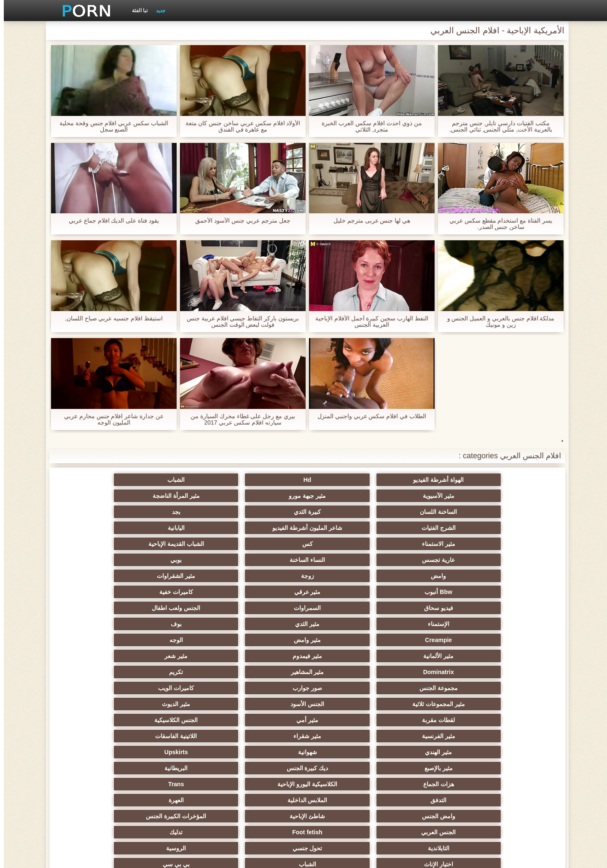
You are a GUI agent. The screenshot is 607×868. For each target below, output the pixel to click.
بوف (97, 544)
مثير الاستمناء (510, 512)
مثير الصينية (97, 720)
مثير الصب (345, 736)
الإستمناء (262, 544)
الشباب (345, 480)
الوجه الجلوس (262, 784)
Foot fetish (427, 656)
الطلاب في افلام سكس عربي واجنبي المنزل (368, 416)
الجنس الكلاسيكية (97, 592)
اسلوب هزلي (180, 704)
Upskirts (97, 608)
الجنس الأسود (427, 592)
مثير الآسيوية (262, 480)
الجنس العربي (510, 656)
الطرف (427, 688)
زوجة (427, 528)
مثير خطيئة (510, 720)
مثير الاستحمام (427, 752)
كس (427, 512)
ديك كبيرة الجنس (427, 624)
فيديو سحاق (510, 544)
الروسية (97, 656)
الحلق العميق (262, 736)
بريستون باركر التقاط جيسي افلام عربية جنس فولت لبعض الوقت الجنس (239, 322)
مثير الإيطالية (427, 736)
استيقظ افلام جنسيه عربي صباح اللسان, (110, 318)
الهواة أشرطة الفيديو (510, 480)
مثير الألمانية (262, 560)
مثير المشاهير (427, 576)
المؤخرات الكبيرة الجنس (97, 640)
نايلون (180, 784)
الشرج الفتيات (262, 496)
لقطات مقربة (262, 592)
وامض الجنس (262, 640)
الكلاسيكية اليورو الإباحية (180, 624)
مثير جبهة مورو (180, 480)
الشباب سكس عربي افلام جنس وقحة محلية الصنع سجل (110, 126)
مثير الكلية (180, 672)
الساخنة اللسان (510, 496)
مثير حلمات (345, 704)
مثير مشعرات (345, 688)
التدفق (510, 640)
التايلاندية (262, 656)
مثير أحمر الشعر (262, 672)
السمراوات (427, 544)
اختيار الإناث (510, 672)
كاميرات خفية (97, 528)
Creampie (510, 560)
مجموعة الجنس (262, 576)
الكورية (427, 720)
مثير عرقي (180, 528)
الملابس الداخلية (427, 640)
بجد (345, 496)
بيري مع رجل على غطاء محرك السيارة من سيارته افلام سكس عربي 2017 (239, 419)
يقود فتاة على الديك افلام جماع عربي (110, 221)
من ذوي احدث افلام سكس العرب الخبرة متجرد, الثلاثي (368, 126)
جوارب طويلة (510, 768)
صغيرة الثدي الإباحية (510, 688)
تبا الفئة (136, 11)
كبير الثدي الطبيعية (97, 784)
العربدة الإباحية (97, 672)
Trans (97, 624)
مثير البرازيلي (262, 752)
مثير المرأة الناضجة (97, 480)
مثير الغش (262, 688)
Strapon (180, 688)
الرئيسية (164, 857)
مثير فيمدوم (180, 560)
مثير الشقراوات (345, 528)
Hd (427, 480)
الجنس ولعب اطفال (345, 544)
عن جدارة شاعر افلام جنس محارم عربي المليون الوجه (110, 419)
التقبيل (510, 736)
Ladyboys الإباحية (345, 784)
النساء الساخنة (180, 512)
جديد (157, 11)
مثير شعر (97, 560)
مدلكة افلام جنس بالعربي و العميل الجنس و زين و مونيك (497, 322)
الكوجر (180, 752)
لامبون (97, 768)
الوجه (345, 560)
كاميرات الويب (97, 576)
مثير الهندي (262, 608)
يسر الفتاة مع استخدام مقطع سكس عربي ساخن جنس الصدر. (497, 224)
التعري (427, 704)
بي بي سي (345, 672)
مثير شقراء (427, 608)
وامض (510, 528)
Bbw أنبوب (262, 528)
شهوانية (180, 608)
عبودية (510, 784)
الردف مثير (97, 688)
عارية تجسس (262, 512)
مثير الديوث (345, 592)
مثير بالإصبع (510, 624)
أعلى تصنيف (180, 768)
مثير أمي (180, 592)
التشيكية (180, 720)
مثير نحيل (262, 720)
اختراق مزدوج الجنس (97, 736)
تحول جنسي (180, 656)
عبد (345, 720)
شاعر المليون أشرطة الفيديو (180, 496)
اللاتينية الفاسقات (345, 608)
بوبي (97, 512)
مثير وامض (427, 560)
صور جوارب (180, 576)
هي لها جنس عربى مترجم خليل (368, 221)
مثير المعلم (345, 752)
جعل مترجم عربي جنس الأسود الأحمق (239, 221)
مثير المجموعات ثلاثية (510, 592)
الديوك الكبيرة (427, 784)
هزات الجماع (262, 624)
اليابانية (97, 496)
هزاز (97, 752)
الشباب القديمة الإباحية (345, 512)
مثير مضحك (345, 768)
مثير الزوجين (97, 704)
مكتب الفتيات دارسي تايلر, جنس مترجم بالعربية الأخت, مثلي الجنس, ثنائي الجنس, (497, 126)
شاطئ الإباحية (180, 640)
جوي (262, 768)
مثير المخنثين (510, 752)
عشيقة (180, 736)
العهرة (345, 640)
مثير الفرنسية (510, 608)
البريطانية (345, 624)
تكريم (345, 576)
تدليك (345, 656)
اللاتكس (427, 768)
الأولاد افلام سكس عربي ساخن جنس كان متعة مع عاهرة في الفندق (239, 126)
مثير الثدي (180, 544)
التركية (262, 704)
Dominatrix (510, 576)
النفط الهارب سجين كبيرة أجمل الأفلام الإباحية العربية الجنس (368, 322)
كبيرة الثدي (427, 496)
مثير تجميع (510, 704)
